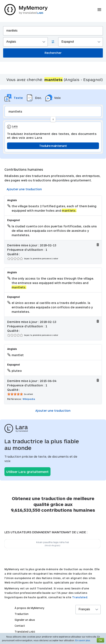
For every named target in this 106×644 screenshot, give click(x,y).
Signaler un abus (25, 620)
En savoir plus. (83, 640)
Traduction (22, 614)
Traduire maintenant (53, 146)
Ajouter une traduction (24, 189)
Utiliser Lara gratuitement (27, 472)
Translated (25, 632)
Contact (20, 626)
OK (100, 640)
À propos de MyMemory (29, 608)
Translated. (80, 597)
